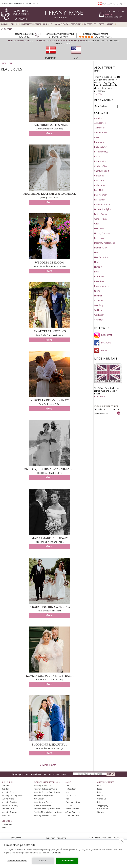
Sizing (100, 789)
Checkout (7, 29)
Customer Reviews (73, 802)
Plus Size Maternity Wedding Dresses (48, 812)
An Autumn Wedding (50, 331)
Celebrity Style (101, 166)
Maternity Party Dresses (43, 786)
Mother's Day (100, 248)
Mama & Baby (61, 24)
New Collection (101, 257)
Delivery (100, 792)
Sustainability (71, 789)
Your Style (99, 320)
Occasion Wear (7, 824)
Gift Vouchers (102, 809)
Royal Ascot (100, 281)
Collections (99, 185)
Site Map (101, 812)
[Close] (68, 44)
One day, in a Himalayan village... (50, 469)
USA (76, 58)
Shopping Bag (103, 805)
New (96, 253)
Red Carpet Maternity (10, 805)
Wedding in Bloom (50, 263)
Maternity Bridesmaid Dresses (45, 815)
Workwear (99, 315)
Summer (98, 296)
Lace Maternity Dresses (42, 805)
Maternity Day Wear (9, 802)
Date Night (99, 190)
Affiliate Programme (73, 812)
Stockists (69, 805)
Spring (97, 291)
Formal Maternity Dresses (43, 796)
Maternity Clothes (31, 24)
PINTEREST (102, 350)
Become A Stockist (72, 809)
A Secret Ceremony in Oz (50, 400)
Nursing (48, 24)
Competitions (71, 796)
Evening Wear (101, 195)
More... (50, 133)
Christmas (99, 176)
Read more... (100, 397)
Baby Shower (100, 147)
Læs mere (56, 853)
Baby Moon (100, 142)
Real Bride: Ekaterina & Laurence (50, 194)
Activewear (99, 128)
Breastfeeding (101, 152)
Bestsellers (6, 789)
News (97, 262)
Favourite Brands (102, 205)
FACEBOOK (103, 343)
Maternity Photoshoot (104, 243)
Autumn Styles (101, 133)
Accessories (90, 24)
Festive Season (101, 214)
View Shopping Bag (114, 17)
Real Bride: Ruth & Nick (50, 125)
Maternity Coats (8, 809)
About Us (99, 118)
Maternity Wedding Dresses (12, 796)
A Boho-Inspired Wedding (50, 607)
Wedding (98, 305)
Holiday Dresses (102, 233)
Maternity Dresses (9, 792)
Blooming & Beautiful (50, 745)
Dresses (15, 24)
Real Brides (100, 277)
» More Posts (48, 765)
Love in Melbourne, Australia (50, 676)
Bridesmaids (100, 161)
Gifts (101, 24)
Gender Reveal (101, 219)
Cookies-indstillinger (17, 861)
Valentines (99, 301)
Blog (10, 63)
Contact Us (101, 799)
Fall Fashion (100, 200)
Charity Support (102, 171)
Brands (110, 24)
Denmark (51, 58)
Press (97, 272)
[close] (122, 841)
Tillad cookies (67, 861)
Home (4, 63)
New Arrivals (6, 786)
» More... (98, 94)
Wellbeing (99, 310)
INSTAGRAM (103, 335)
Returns (100, 796)
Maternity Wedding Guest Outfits (47, 792)
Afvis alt (43, 861)
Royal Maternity (101, 286)
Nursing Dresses (8, 799)
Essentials (76, 24)
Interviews (99, 238)
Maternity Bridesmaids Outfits (45, 789)
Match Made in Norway (50, 538)
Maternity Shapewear (10, 812)
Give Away (99, 229)
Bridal (5, 24)
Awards (98, 137)
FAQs (99, 786)
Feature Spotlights (103, 209)
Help (99, 802)
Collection (99, 181)
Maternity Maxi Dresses (42, 802)
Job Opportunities (72, 815)
